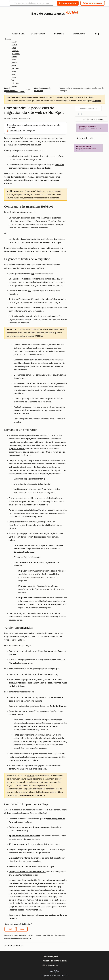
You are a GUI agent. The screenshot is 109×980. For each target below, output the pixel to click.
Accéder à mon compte (15, 92)
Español (14, 42)
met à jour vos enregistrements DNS (36, 883)
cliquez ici (97, 101)
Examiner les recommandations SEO (25, 866)
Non (22, 929)
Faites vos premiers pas (93, 3)
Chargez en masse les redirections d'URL (27, 872)
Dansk (14, 72)
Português (15, 51)
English (14, 86)
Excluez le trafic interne (20, 858)
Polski (14, 60)
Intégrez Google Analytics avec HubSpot (27, 849)
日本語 (14, 48)
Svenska (14, 63)
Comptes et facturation (24, 552)
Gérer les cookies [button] (50, 965)
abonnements (35, 125)
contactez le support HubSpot (31, 795)
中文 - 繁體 (15, 69)
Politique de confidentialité (55, 961)
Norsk (14, 74)
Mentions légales (50, 956)
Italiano (14, 57)
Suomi (14, 66)
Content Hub (16, 131)
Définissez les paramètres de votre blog (27, 827)
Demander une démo (68, 3)
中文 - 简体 (15, 83)
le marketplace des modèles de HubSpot (43, 242)
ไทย (13, 80)
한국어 (14, 77)
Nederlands (16, 54)
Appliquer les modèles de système (25, 836)
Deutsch (14, 45)
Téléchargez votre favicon (21, 844)
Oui (10, 929)
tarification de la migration (36, 505)
